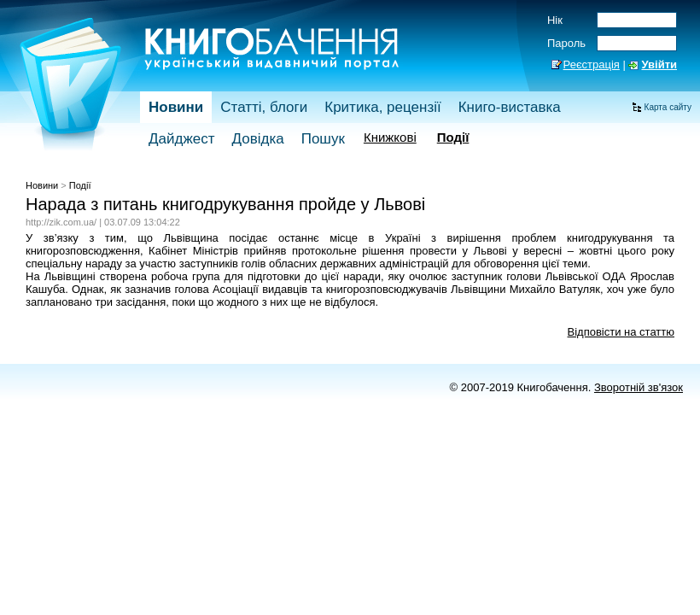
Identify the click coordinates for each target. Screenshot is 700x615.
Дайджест (182, 139)
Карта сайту (668, 107)
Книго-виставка (510, 107)
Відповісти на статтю (621, 332)
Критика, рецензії (382, 107)
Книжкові (390, 137)
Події (453, 137)
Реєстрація (592, 64)
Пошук (323, 139)
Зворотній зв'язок (639, 387)
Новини (176, 107)
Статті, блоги (264, 107)
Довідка (258, 139)
